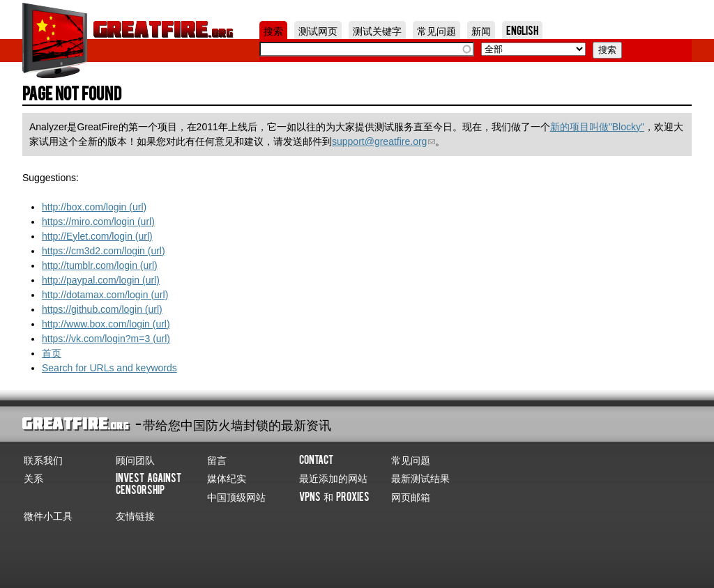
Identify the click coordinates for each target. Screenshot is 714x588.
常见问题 (436, 30)
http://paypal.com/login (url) (101, 280)
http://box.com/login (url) (94, 207)
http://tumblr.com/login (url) (100, 265)
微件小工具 (48, 515)
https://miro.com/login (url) (98, 222)
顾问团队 (135, 459)
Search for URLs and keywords (109, 368)
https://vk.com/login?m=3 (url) (106, 339)
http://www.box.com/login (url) (106, 324)
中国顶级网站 (236, 496)
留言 (217, 459)
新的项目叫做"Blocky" (597, 127)
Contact (316, 459)
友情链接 (135, 515)
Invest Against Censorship (149, 483)
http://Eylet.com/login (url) (97, 236)
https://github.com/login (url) (102, 309)
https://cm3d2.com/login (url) (104, 251)
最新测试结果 (420, 477)
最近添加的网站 (333, 477)
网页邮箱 (411, 496)
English (522, 30)
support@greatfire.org (383, 141)
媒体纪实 (227, 477)
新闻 (481, 30)
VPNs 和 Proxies (334, 496)
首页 (52, 353)
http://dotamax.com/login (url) (105, 295)
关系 (33, 477)
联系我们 (43, 459)
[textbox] (367, 49)
